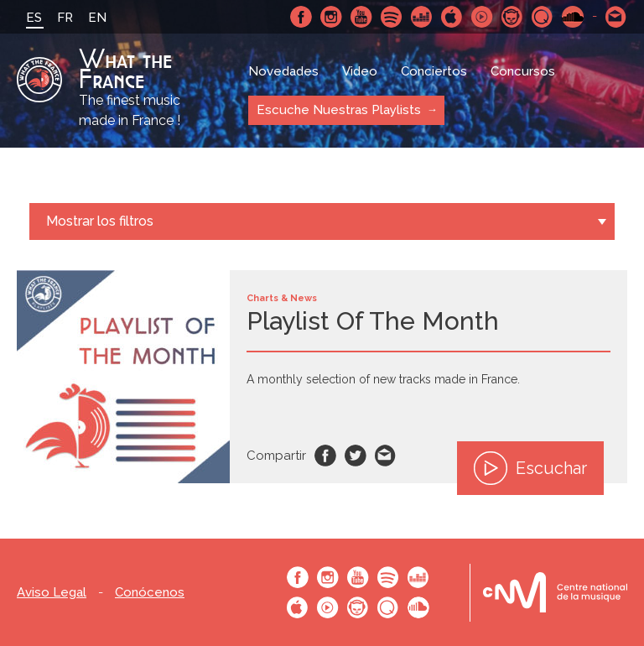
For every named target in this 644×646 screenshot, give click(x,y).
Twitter (356, 456)
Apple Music (452, 17)
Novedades (283, 71)
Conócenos (150, 593)
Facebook (301, 17)
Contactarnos (616, 17)
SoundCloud (573, 17)
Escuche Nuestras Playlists (339, 110)
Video (360, 71)
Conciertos (434, 71)
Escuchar (530, 468)
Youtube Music (482, 17)
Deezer (422, 17)
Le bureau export (555, 593)
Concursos (523, 71)
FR (65, 18)
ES (34, 18)
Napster (512, 17)
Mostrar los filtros (100, 221)
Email (386, 456)
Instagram (331, 17)
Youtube (361, 17)
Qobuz (543, 17)
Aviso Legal (52, 593)
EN (97, 18)
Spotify (392, 17)
